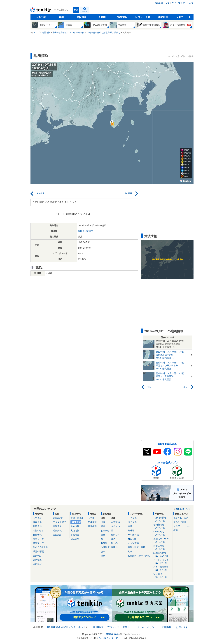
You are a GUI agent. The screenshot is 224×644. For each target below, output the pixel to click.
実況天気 (57, 526)
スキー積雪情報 (162, 568)
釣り (130, 551)
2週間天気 (38, 531)
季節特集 (163, 17)
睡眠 (103, 556)
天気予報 (41, 17)
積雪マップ (38, 543)
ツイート (60, 214)
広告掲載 (166, 627)
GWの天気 (162, 533)
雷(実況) (57, 535)
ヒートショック (162, 561)
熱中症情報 (162, 547)
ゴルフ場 (132, 539)
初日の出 (162, 576)
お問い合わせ (183, 627)
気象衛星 (92, 522)
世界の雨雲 (38, 551)
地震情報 (76, 522)
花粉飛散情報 (162, 519)
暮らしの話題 (180, 522)
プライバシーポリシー (120, 627)
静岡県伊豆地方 (86, 231)
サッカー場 (133, 535)
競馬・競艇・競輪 (137, 547)
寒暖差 (114, 547)
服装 (103, 526)
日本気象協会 (53, 627)
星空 (103, 535)
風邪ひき (115, 535)
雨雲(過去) (58, 518)
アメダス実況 (59, 522)
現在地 (85, 11)
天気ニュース (183, 17)
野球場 (131, 531)
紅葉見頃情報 (162, 554)
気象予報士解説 (181, 518)
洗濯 (103, 522)
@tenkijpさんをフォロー (79, 214)
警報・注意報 (77, 518)
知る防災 (75, 539)
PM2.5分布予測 (40, 547)
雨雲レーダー (40, 539)
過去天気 (57, 531)
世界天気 (37, 522)
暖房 (113, 539)
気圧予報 (37, 526)
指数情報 (122, 17)
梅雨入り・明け (162, 540)
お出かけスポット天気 (139, 556)
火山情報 (75, 531)
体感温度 (105, 547)
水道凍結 (115, 522)
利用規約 (98, 627)
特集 (176, 530)
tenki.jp (41, 11)
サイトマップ (178, 3)
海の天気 (132, 522)
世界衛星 (92, 526)
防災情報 (82, 17)
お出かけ (105, 531)
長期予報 (37, 535)
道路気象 (37, 560)
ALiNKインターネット (73, 627)
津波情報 (75, 526)
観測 (61, 17)
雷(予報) (37, 556)
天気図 (102, 17)
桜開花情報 (162, 526)
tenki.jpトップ (162, 3)
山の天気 (132, 518)
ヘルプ (190, 3)
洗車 (103, 551)
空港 (130, 526)
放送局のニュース (182, 526)
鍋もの (114, 543)
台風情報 (75, 535)
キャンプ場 (133, 543)
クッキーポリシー (147, 627)
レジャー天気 (143, 17)
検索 (76, 10)
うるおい (115, 526)
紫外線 (104, 543)
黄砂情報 (37, 564)
